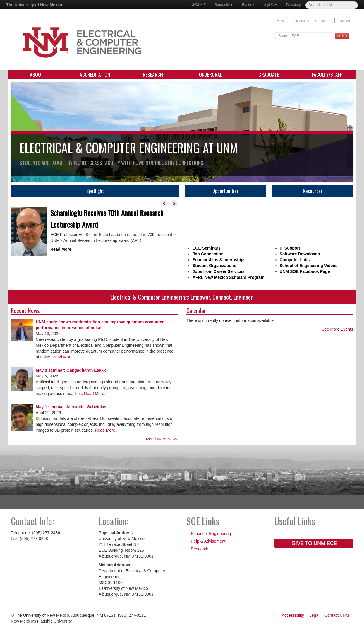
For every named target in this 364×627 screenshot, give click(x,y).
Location (344, 21)
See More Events (338, 329)
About (37, 74)
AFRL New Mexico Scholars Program (229, 277)
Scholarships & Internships (219, 260)
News (281, 21)
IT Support (290, 248)
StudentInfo (224, 5)
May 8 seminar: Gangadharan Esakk (71, 370)
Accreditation (95, 74)
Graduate (269, 74)
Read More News (162, 439)
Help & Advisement (208, 541)
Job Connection (208, 254)
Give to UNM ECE (314, 543)
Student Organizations (214, 266)
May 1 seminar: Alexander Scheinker (71, 407)
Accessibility (293, 615)
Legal (314, 615)
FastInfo (249, 5)
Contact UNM (337, 615)
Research (153, 74)
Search (342, 36)
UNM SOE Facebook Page (305, 271)
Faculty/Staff (327, 74)
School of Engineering (211, 534)
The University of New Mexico (35, 5)
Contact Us (323, 21)
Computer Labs (295, 260)
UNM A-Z (198, 5)
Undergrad (211, 74)
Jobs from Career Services (218, 271)
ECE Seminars (207, 248)
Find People (301, 21)
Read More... (64, 357)
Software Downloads (300, 254)
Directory (293, 5)
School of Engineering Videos (309, 266)
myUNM (271, 5)
